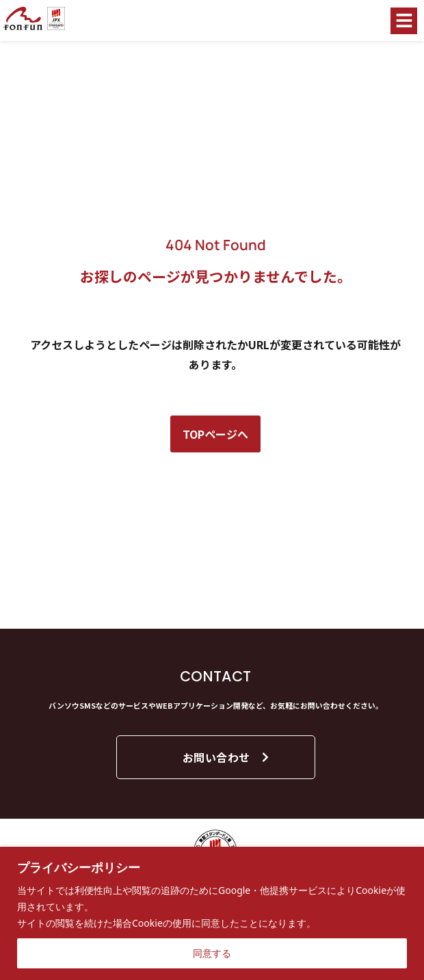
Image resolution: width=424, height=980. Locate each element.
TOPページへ (215, 434)
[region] (212, 913)
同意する (212, 953)
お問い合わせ (227, 757)
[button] (404, 21)
